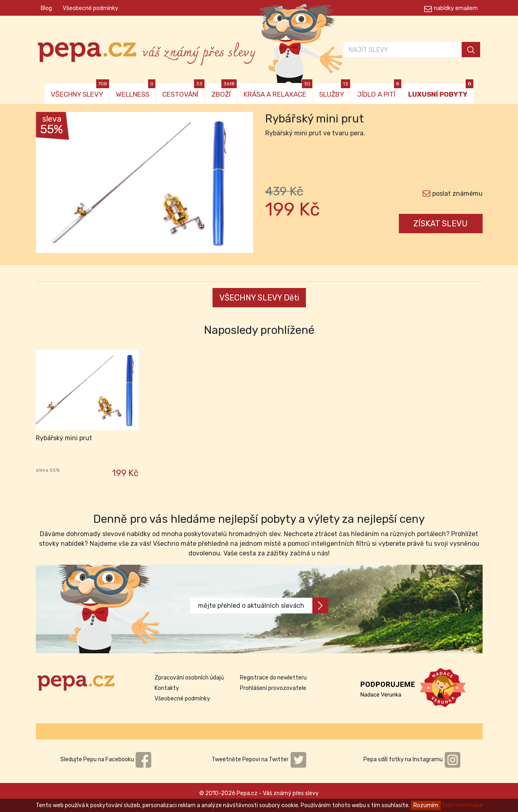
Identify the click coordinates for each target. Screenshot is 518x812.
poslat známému (457, 194)
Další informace (462, 805)
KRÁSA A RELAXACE (278, 91)
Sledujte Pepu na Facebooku (106, 759)
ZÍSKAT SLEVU (441, 224)
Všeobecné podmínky (91, 8)
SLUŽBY (335, 91)
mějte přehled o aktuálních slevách (263, 606)
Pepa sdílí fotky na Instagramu (412, 759)
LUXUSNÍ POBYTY (441, 91)
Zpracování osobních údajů (189, 678)
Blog (46, 8)
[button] (52, 184)
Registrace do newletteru (273, 678)
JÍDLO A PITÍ (379, 91)
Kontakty (167, 688)
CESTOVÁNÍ (183, 91)
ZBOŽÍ (224, 91)
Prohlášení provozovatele (273, 688)
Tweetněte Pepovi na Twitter (259, 759)
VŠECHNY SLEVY (80, 91)
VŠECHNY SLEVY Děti (259, 298)
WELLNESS (136, 91)
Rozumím (426, 805)
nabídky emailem (456, 8)
